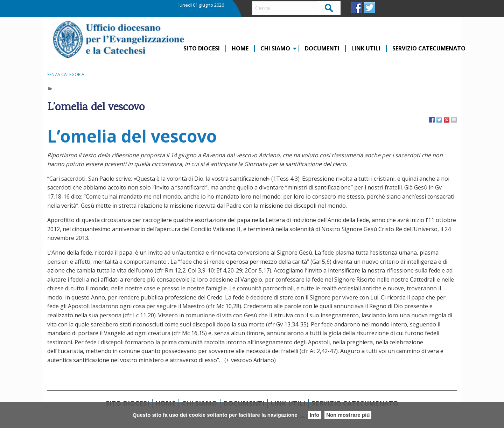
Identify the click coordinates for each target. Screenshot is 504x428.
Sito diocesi (202, 49)
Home (240, 49)
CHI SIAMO (275, 49)
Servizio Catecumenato (429, 49)
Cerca (329, 8)
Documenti (322, 49)
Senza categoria (66, 74)
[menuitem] (202, 49)
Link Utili (366, 49)
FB (356, 8)
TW (369, 8)
